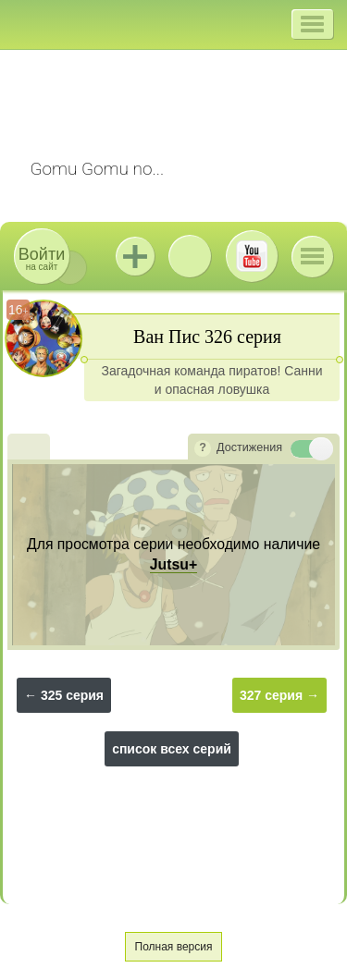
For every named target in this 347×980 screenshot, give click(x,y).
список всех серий (172, 749)
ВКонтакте (190, 256)
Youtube (252, 256)
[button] (312, 24)
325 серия (72, 695)
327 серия (271, 695)
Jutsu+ (135, 256)
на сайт (42, 258)
